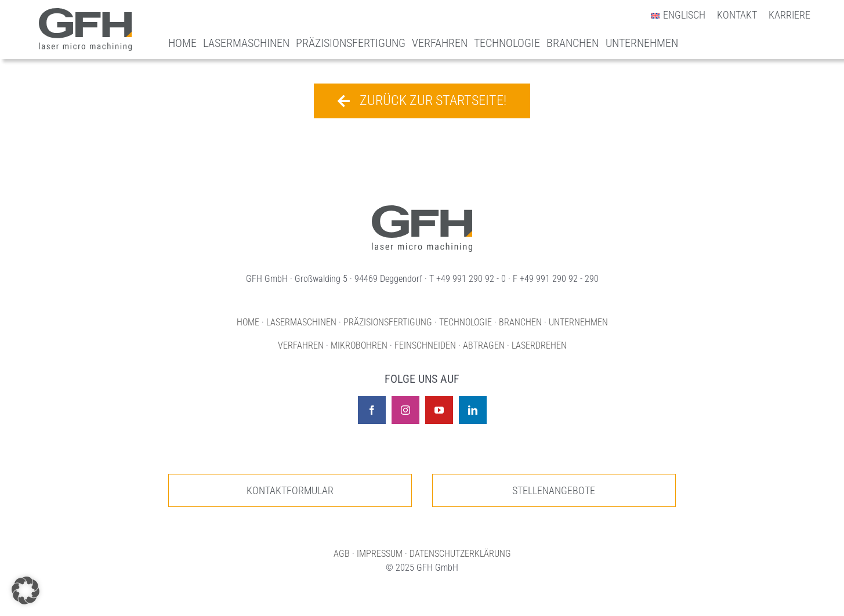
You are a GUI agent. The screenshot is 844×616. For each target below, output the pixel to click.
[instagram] (405, 410)
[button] (26, 590)
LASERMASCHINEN (301, 322)
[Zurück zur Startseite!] (422, 101)
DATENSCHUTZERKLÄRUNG (460, 554)
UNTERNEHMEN (578, 322)
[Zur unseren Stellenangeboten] (554, 490)
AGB (342, 554)
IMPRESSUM (380, 554)
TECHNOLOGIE (466, 322)
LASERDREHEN (539, 345)
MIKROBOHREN (359, 345)
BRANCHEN (520, 322)
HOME (248, 322)
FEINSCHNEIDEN (425, 345)
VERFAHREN (301, 345)
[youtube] (439, 410)
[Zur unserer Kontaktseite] (290, 490)
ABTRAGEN (484, 345)
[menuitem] (672, 15)
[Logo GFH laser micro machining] (85, 14)
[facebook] (372, 410)
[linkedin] (473, 410)
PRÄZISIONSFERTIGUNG (388, 322)
